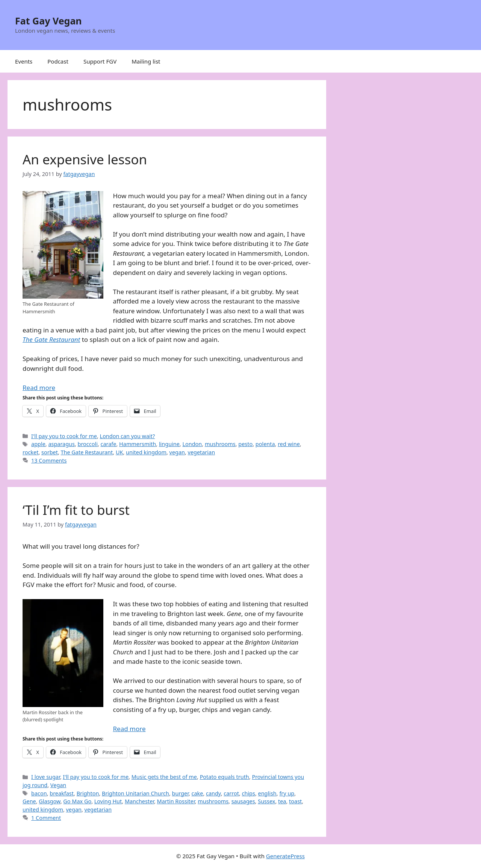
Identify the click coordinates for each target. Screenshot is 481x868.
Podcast (58, 61)
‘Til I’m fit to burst (76, 510)
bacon (39, 793)
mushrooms (220, 444)
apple (38, 444)
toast (295, 801)
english (267, 793)
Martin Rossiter (176, 801)
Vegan (58, 785)
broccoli (88, 444)
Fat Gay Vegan (48, 21)
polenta (265, 444)
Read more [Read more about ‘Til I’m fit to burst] (129, 729)
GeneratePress (285, 856)
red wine (289, 444)
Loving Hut (108, 801)
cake (197, 793)
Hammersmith (138, 444)
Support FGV (100, 61)
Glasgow (49, 801)
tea (282, 801)
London (192, 444)
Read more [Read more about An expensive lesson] (39, 388)
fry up (287, 793)
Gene (29, 801)
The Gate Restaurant (51, 339)
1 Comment (46, 818)
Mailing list (146, 61)
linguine (169, 444)
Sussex (266, 801)
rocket (30, 452)
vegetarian (202, 452)
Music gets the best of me (164, 777)
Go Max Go (77, 801)
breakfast (62, 793)
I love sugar (46, 777)
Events (24, 61)
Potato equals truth (225, 777)
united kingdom (146, 452)
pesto (245, 444)
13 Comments (49, 461)
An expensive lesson (85, 159)
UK (119, 452)
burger (180, 793)
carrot (231, 793)
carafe (109, 444)
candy (213, 793)
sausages (243, 801)
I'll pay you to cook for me (64, 436)
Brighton (88, 793)
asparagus (61, 444)
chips (249, 793)
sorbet (50, 452)
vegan (177, 452)
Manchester (139, 801)
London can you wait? (128, 436)
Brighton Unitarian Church (135, 793)
